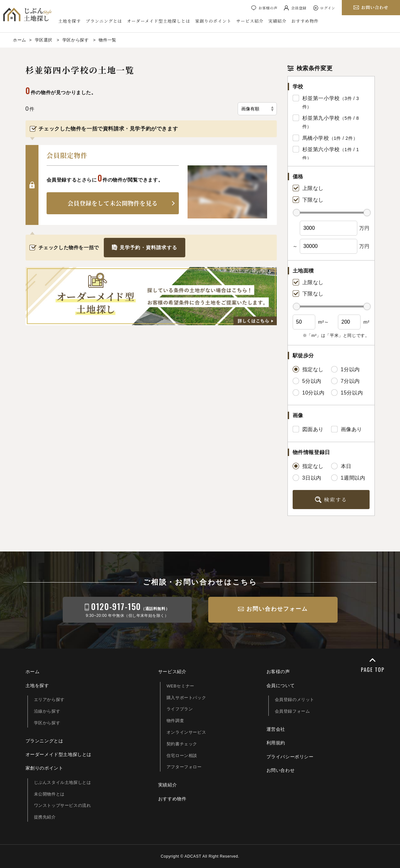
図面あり (308, 429)
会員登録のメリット (295, 700)
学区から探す (47, 723)
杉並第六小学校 (321, 149)
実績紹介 (277, 21)
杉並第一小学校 (321, 98)
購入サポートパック (186, 698)
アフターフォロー (184, 767)
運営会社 (276, 729)
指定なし (308, 369)
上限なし (308, 188)
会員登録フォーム (292, 711)
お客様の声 (268, 8)
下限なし (308, 200)
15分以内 (347, 393)
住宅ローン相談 (182, 756)
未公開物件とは (49, 794)
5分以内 (307, 381)
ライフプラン (180, 709)
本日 (341, 466)
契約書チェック (182, 744)
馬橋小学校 (316, 138)
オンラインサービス (186, 732)
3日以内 (307, 478)
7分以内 (346, 381)
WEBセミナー (180, 686)
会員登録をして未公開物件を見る (113, 203)
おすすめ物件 (305, 21)
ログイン (328, 8)
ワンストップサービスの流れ (63, 805)
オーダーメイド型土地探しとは (159, 21)
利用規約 (276, 743)
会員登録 (299, 8)
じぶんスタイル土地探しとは (63, 782)
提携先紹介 (45, 817)
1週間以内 (348, 478)
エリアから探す (49, 700)
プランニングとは (104, 21)
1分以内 (346, 369)
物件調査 (175, 721)
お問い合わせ (281, 770)
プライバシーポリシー (290, 757)
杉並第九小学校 (321, 118)
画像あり (347, 429)
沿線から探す (47, 711)
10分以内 (309, 393)
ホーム (33, 672)
